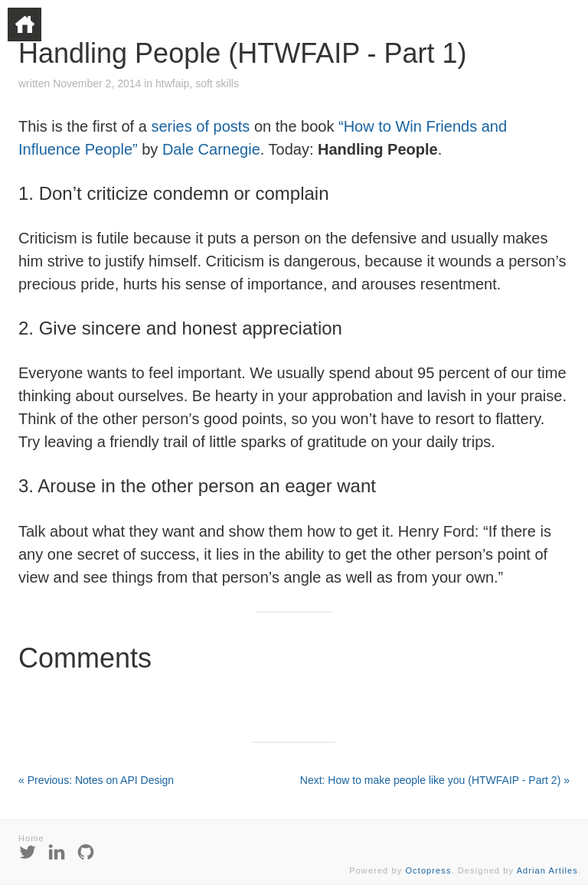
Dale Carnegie (211, 149)
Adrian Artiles (547, 870)
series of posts (200, 126)
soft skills (217, 83)
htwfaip (172, 83)
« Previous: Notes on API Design (96, 780)
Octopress (428, 870)
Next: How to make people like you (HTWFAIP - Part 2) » (435, 780)
